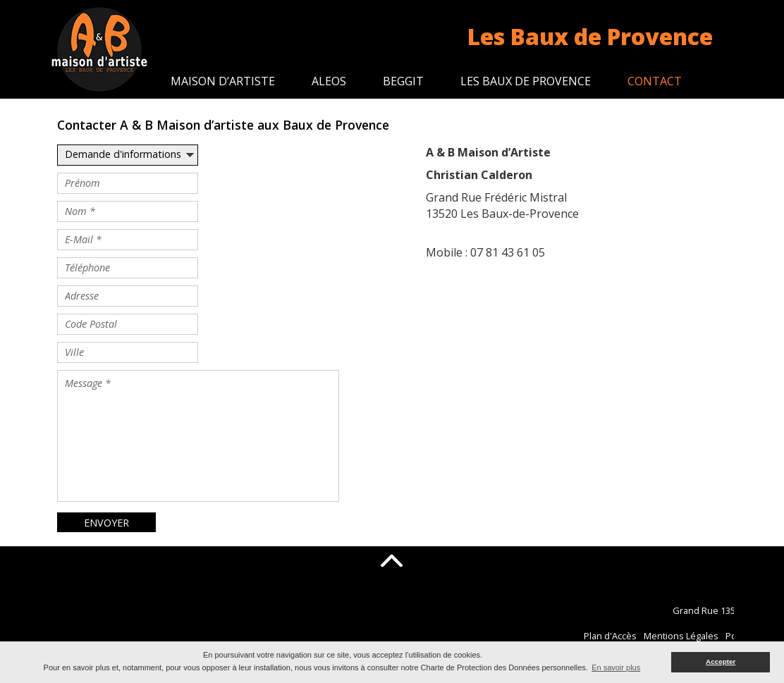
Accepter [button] (721, 662)
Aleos (329, 81)
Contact (655, 81)
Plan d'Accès (669, 636)
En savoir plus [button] (616, 667)
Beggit (403, 81)
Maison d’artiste (223, 81)
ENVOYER (106, 523)
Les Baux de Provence (526, 81)
